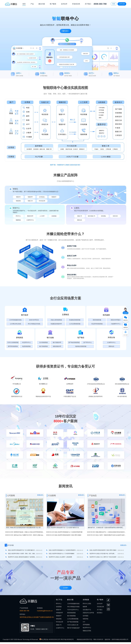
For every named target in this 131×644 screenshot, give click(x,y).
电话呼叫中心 (87, 628)
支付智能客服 (43, 342)
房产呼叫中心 (88, 342)
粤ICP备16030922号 (67, 639)
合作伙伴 (100, 604)
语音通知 (103, 216)
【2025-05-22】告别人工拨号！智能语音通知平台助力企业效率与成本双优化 (107, 535)
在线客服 (54, 216)
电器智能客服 (26, 346)
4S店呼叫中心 (26, 342)
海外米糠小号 (92, 216)
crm (84, 622)
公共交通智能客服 (75, 324)
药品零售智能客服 (97, 324)
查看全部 (40, 495)
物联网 (85, 607)
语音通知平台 (87, 610)
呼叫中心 (18, 216)
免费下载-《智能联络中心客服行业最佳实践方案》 (65, 165)
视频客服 (18, 220)
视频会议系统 (87, 631)
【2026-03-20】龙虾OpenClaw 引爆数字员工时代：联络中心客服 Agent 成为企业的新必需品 (30, 535)
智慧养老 (86, 619)
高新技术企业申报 (88, 613)
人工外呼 (42, 216)
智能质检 (18, 201)
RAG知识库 (42, 201)
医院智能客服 (97, 320)
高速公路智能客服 (56, 320)
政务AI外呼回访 (34, 320)
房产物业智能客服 (74, 342)
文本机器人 (42, 197)
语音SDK (115, 216)
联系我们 (100, 613)
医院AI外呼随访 (116, 320)
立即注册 (122, 4)
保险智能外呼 (57, 346)
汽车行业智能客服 (13, 342)
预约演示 (65, 31)
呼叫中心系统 (87, 604)
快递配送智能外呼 (56, 324)
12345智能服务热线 (15, 320)
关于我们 (100, 610)
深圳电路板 (86, 625)
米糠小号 (80, 216)
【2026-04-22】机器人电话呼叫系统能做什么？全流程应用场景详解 (64, 532)
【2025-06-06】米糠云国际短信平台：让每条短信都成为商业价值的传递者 (107, 532)
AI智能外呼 (59, 613)
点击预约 (65, 588)
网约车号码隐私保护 (73, 628)
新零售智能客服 (13, 346)
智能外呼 (30, 197)
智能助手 (54, 197)
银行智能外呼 (57, 342)
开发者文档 (100, 607)
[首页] (11, 4)
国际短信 (80, 220)
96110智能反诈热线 (34, 324)
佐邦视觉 (86, 616)
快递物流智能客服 (75, 320)
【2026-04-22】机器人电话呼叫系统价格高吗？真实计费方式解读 (64, 535)
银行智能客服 (43, 346)
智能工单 (30, 201)
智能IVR (18, 197)
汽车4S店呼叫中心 (73, 610)
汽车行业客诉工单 (73, 625)
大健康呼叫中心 (116, 324)
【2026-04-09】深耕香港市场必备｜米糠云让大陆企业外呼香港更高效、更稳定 (26, 532)
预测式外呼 (30, 216)
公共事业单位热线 (15, 324)
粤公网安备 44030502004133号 (50, 639)
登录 (114, 4)
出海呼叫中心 (30, 220)
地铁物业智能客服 (81, 346)
